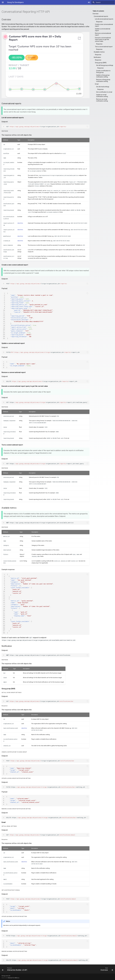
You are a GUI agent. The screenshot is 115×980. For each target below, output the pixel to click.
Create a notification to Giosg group (103, 72)
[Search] (103, 2)
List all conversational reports (104, 19)
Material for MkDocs (14, 978)
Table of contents (98, 11)
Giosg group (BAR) (101, 63)
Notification (97, 57)
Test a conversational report (104, 47)
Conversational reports (101, 16)
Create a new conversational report (104, 25)
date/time (20, 223)
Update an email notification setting (102, 96)
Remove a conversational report (103, 34)
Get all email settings (103, 87)
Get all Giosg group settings (105, 65)
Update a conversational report (103, 30)
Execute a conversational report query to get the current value (103, 39)
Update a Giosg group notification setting (103, 76)
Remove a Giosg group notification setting (103, 80)
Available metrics (99, 52)
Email (97, 84)
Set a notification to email (104, 92)
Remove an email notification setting (102, 100)
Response (99, 22)
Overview (96, 14)
